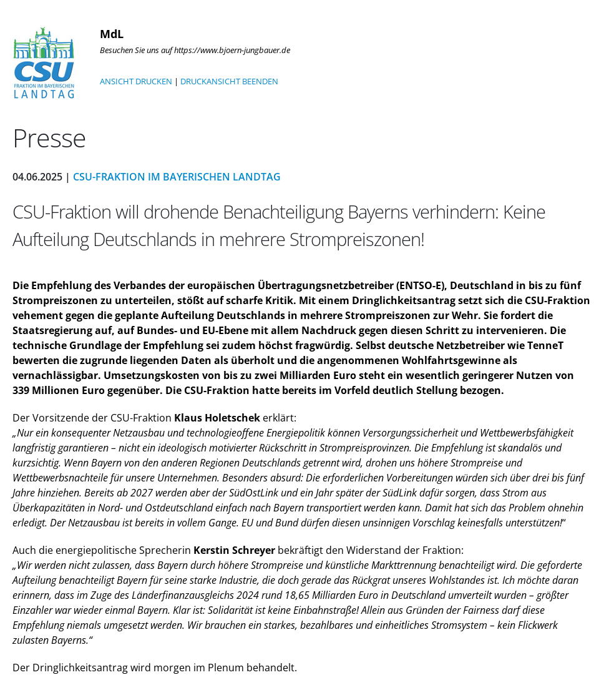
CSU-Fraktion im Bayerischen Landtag (177, 177)
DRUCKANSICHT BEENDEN (229, 81)
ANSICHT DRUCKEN (136, 81)
